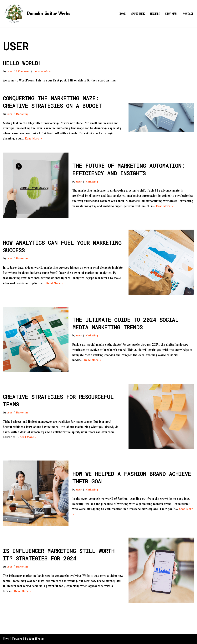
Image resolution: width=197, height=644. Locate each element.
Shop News (171, 14)
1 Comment (23, 71)
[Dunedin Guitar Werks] (37, 14)
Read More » (34, 139)
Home (122, 14)
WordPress (36, 639)
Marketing (22, 114)
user (9, 71)
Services (155, 14)
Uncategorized (43, 71)
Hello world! (22, 63)
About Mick (138, 14)
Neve (6, 639)
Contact (188, 14)
